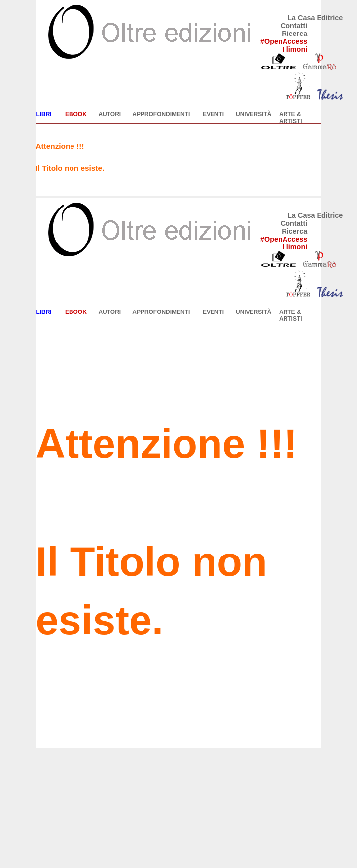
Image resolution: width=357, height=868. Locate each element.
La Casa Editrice (315, 18)
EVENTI (213, 114)
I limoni (295, 49)
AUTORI (109, 114)
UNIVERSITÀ (254, 114)
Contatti (294, 26)
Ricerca (294, 34)
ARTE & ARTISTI (291, 118)
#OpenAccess (284, 41)
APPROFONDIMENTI (161, 114)
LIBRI (44, 114)
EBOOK (76, 114)
